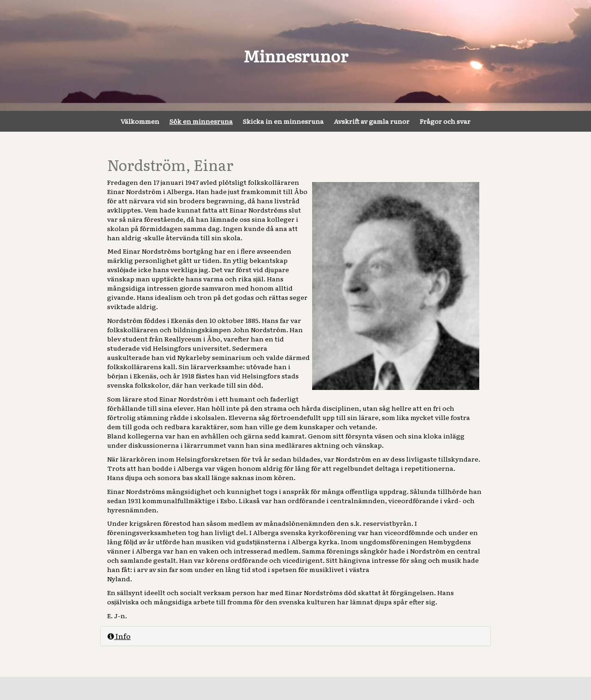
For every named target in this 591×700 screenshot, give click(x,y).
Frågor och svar (445, 121)
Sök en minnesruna (201, 121)
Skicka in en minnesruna (283, 121)
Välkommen (140, 121)
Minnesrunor (296, 55)
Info (119, 636)
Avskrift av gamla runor (372, 121)
